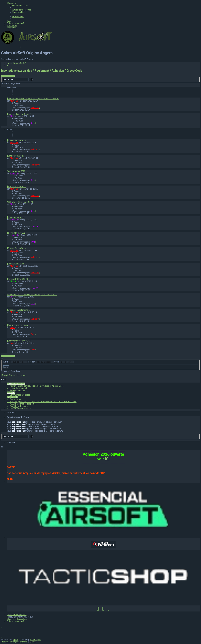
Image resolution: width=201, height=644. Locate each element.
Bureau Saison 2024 (17, 187)
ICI (107, 459)
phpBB (15, 640)
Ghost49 (14, 281)
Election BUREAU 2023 (18, 279)
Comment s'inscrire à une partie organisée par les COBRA (33, 99)
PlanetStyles (35, 640)
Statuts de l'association (18, 325)
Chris (12, 116)
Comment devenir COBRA (19, 341)
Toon (12, 328)
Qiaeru (33, 642)
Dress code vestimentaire (19, 310)
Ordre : (64, 362)
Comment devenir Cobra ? (19, 114)
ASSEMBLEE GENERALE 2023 (20, 202)
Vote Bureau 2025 (16, 156)
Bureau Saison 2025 (17, 140)
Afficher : (15, 362)
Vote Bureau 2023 (16, 264)
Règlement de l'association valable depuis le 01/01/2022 (32, 295)
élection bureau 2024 (17, 233)
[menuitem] (21, 5)
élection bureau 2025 (16, 171)
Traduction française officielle (14, 642)
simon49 (14, 173)
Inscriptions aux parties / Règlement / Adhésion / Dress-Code (42, 71)
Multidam (14, 101)
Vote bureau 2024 (16, 217)
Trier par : (41, 362)
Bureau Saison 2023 (17, 248)
